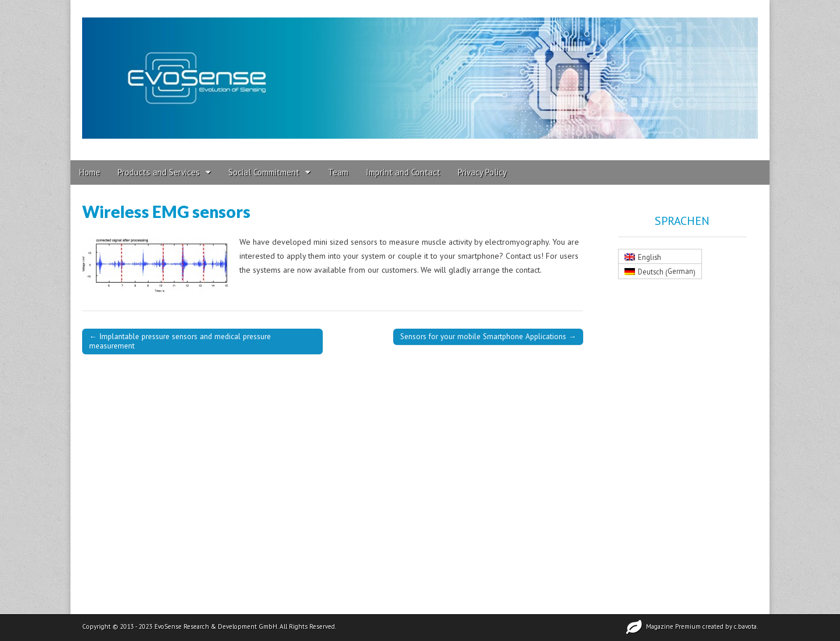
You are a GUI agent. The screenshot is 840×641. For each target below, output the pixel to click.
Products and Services (159, 172)
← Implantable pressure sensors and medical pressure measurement (180, 341)
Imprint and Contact (403, 172)
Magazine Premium (673, 626)
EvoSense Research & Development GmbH (216, 626)
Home (90, 172)
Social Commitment (264, 172)
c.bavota (745, 626)
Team (338, 172)
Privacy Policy (482, 172)
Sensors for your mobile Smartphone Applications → (488, 336)
